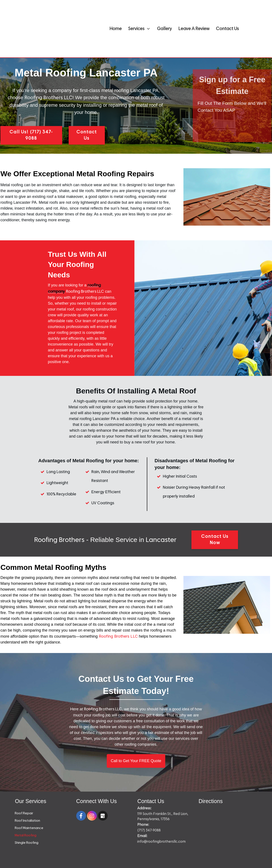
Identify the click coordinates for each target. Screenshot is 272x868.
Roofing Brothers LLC (118, 636)
